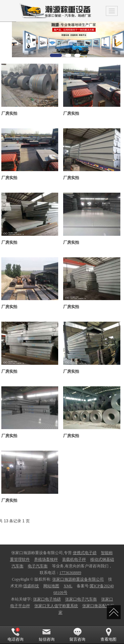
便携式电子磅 (85, 553)
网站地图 (51, 586)
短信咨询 (47, 635)
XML (68, 586)
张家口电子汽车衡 (81, 599)
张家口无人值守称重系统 (56, 606)
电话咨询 (16, 635)
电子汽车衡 (38, 566)
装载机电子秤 (74, 559)
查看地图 (108, 635)
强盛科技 (31, 586)
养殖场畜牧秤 (46, 559)
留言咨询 (77, 635)
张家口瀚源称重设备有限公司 (78, 579)
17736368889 (70, 573)
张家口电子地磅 (47, 599)
